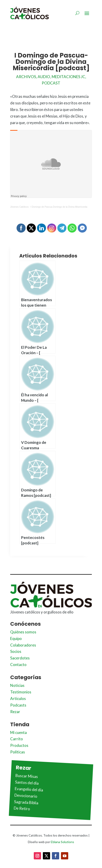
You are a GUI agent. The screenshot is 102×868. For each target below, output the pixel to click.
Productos (19, 745)
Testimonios (21, 692)
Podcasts (18, 705)
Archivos (26, 77)
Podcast (51, 83)
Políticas (18, 752)
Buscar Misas (27, 776)
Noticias (17, 685)
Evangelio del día (29, 789)
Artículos (18, 698)
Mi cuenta (18, 732)
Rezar (15, 712)
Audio (44, 77)
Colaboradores (23, 645)
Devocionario (26, 796)
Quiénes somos (23, 632)
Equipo (16, 638)
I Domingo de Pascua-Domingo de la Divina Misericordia (59, 207)
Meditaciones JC (68, 77)
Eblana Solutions (62, 842)
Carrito (17, 739)
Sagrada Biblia (26, 802)
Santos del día (27, 783)
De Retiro (22, 809)
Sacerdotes (20, 658)
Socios (16, 651)
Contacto (18, 665)
